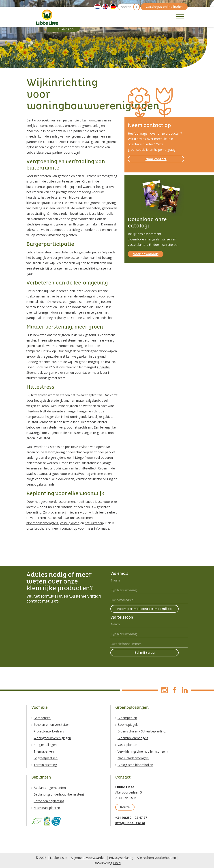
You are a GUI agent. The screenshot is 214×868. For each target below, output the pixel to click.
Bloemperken (127, 718)
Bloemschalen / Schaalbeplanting (141, 731)
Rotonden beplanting (49, 801)
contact (67, 528)
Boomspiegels (128, 725)
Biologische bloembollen (135, 765)
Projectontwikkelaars (49, 731)
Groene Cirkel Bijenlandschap (92, 318)
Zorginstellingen (45, 745)
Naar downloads (146, 254)
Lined (117, 863)
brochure (41, 528)
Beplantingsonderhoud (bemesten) (59, 794)
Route (125, 807)
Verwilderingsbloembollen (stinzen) (143, 751)
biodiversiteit (78, 197)
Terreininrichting (45, 765)
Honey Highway (55, 318)
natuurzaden (94, 523)
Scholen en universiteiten (52, 725)
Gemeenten (42, 718)
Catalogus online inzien (164, 7)
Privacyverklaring (121, 858)
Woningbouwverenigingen (52, 738)
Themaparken (44, 751)
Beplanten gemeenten (50, 788)
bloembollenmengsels (42, 523)
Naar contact (156, 159)
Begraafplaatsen (46, 758)
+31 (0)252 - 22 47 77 (131, 818)
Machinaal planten (47, 808)
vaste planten (70, 523)
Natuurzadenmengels (133, 758)
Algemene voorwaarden (88, 858)
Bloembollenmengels (133, 738)
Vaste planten (127, 745)
